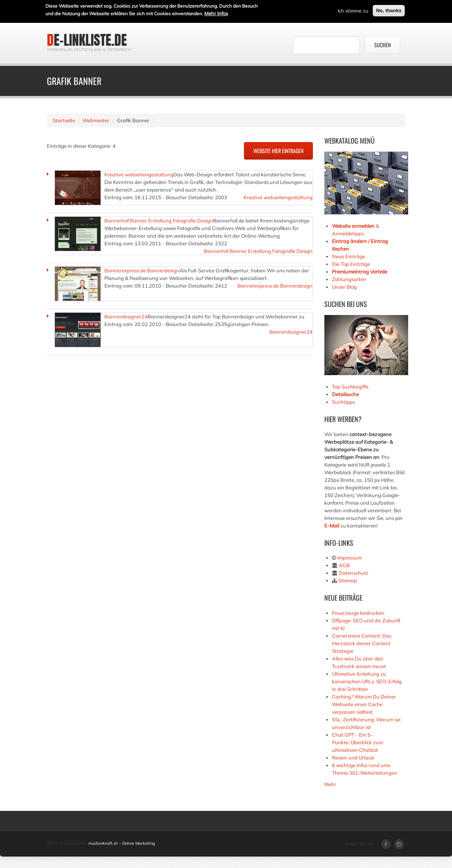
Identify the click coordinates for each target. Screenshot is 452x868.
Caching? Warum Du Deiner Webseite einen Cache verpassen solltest (364, 704)
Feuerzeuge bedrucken (358, 613)
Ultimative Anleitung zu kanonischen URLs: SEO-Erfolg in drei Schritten (367, 681)
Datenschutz (354, 573)
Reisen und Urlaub (353, 758)
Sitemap (348, 580)
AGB (344, 565)
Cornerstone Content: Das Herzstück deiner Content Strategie (362, 643)
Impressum (350, 558)
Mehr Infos (216, 13)
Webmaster (96, 120)
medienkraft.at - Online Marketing (122, 843)
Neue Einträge (349, 256)
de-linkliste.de (87, 40)
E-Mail (332, 526)
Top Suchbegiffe (350, 387)
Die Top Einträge (351, 264)
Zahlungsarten (349, 279)
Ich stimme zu (353, 10)
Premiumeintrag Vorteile (360, 272)
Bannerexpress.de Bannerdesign (142, 270)
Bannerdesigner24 (126, 317)
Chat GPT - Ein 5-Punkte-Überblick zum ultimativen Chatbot (357, 742)
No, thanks (389, 10)
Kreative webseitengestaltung (139, 174)
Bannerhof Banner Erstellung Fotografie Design (159, 221)
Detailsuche (345, 394)
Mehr (330, 784)
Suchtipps (343, 402)
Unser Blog (345, 287)
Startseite (64, 120)
